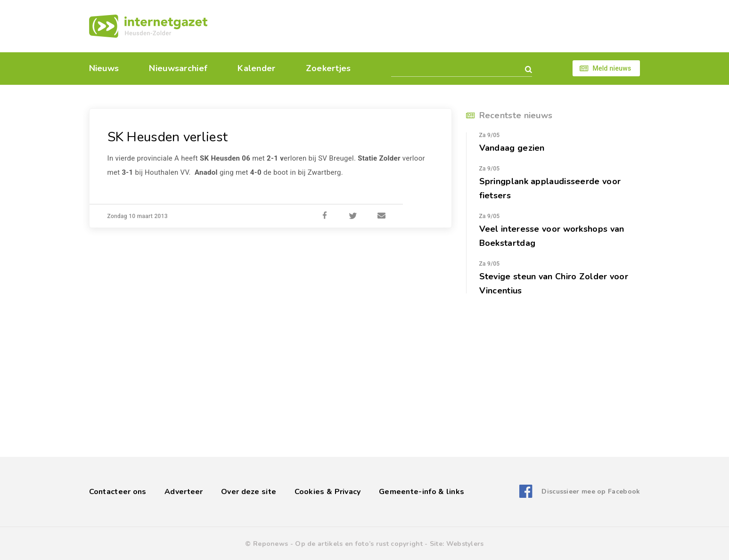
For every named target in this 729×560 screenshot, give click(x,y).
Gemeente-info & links (422, 492)
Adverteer (184, 492)
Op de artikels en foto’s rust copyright (359, 544)
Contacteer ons (118, 492)
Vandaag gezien (512, 148)
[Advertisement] (430, 26)
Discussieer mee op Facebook (591, 491)
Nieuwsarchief (178, 68)
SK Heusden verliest (168, 137)
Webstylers (465, 544)
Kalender (256, 68)
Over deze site (249, 492)
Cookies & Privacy (328, 492)
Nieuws (104, 68)
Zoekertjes (328, 68)
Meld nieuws (612, 68)
